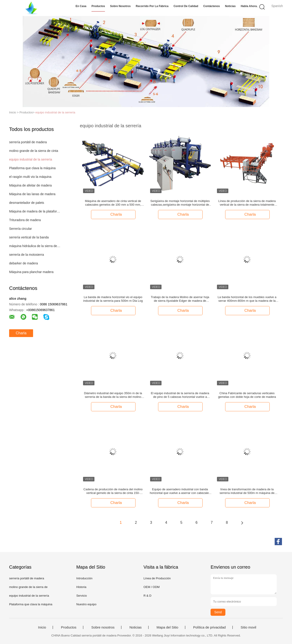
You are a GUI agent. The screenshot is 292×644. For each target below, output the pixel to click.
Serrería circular (21, 229)
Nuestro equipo (86, 604)
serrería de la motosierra (27, 255)
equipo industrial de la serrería (55, 112)
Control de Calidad (186, 6)
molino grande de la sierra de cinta (34, 151)
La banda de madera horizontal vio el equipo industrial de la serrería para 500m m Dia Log (113, 299)
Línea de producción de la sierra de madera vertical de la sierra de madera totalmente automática (247, 203)
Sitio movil (248, 627)
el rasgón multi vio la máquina (30, 177)
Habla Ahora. (249, 6)
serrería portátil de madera (28, 142)
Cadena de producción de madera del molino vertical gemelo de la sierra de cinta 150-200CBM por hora (113, 491)
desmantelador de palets (27, 203)
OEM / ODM (152, 587)
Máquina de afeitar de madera (30, 185)
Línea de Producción (157, 578)
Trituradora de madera (25, 220)
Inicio (42, 627)
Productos (98, 6)
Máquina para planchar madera (31, 272)
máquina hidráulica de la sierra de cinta (35, 246)
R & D (147, 596)
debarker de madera (23, 263)
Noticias (230, 6)
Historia (81, 587)
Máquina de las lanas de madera (32, 194)
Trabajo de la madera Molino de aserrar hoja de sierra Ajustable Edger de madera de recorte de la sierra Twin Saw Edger (180, 299)
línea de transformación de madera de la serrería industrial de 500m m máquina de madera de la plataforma (247, 491)
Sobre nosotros (120, 6)
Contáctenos (212, 6)
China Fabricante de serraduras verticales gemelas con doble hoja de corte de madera (247, 395)
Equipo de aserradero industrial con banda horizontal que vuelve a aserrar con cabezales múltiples (180, 491)
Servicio (81, 596)
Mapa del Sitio (167, 627)
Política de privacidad (210, 627)
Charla (21, 333)
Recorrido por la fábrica (152, 6)
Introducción (84, 578)
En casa (81, 6)
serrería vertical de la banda (29, 237)
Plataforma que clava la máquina (32, 168)
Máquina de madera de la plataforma (35, 211)
